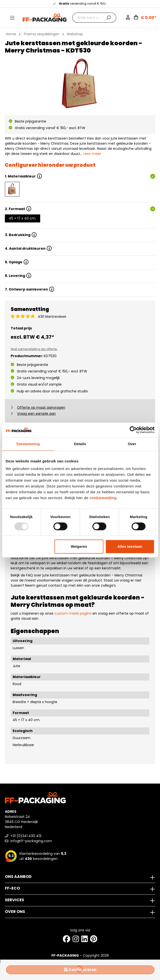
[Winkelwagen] (145, 18)
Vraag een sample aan (36, 414)
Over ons (15, 912)
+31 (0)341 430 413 (23, 836)
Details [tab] (80, 444)
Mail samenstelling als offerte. (34, 349)
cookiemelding (103, 498)
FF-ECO (12, 888)
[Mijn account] (130, 18)
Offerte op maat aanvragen (41, 407)
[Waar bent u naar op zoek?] (87, 18)
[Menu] (12, 18)
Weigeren (79, 546)
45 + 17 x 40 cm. (23, 218)
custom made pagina (73, 613)
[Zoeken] (108, 18)
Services (14, 900)
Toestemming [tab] (28, 444)
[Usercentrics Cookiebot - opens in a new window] (133, 430)
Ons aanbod (18, 877)
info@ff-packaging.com (28, 841)
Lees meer (92, 154)
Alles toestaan (130, 546)
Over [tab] (132, 444)
